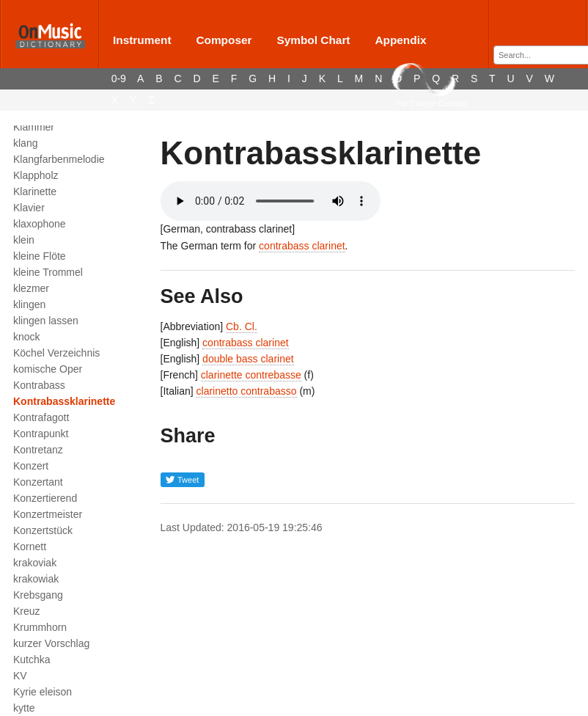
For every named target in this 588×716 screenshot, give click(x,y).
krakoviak (35, 563)
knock (27, 337)
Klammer (34, 127)
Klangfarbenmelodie (59, 159)
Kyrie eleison (43, 692)
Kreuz (27, 611)
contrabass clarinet (302, 246)
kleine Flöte (40, 256)
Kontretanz (38, 450)
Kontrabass (39, 385)
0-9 (119, 78)
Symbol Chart (313, 40)
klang (25, 143)
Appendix (400, 40)
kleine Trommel (48, 272)
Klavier (29, 208)
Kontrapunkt (41, 434)
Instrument (142, 40)
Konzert (31, 466)
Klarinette (35, 191)
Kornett (30, 547)
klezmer (31, 288)
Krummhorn (40, 627)
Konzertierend (45, 498)
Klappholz (36, 175)
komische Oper (48, 369)
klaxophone (40, 224)
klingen (29, 304)
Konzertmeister (48, 514)
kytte (24, 708)
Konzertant (38, 482)
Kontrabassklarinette (64, 401)
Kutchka (32, 660)
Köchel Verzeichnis (56, 353)
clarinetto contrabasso (247, 391)
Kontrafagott (41, 417)
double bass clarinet (248, 359)
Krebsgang (38, 595)
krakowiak (36, 579)
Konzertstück (43, 530)
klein (24, 240)
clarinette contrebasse (251, 375)
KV (20, 676)
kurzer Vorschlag (51, 643)
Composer (224, 40)
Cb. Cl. (242, 326)
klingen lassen (46, 321)
